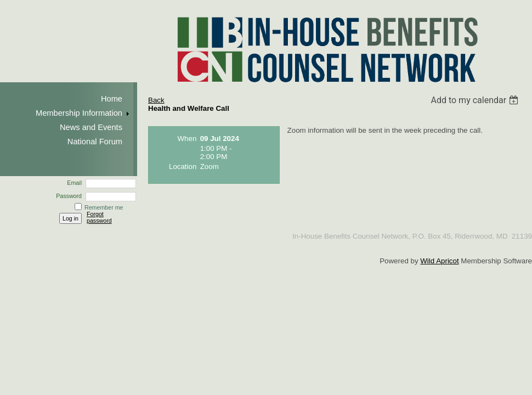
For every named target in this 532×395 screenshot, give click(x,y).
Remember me (104, 207)
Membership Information (79, 113)
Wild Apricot (439, 261)
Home (112, 99)
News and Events (91, 127)
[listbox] (476, 100)
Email (72, 183)
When (187, 139)
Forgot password (99, 217)
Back (156, 100)
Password (67, 196)
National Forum (95, 142)
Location (183, 167)
